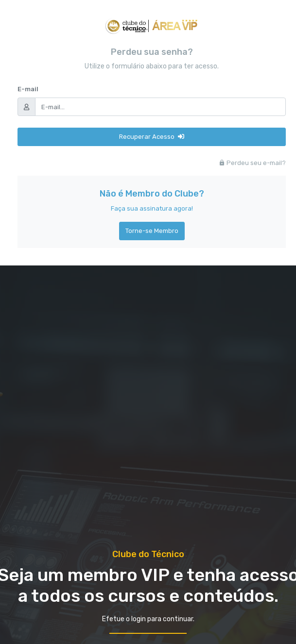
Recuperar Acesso (152, 137)
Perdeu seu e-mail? (252, 163)
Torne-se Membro (152, 231)
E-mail (28, 89)
